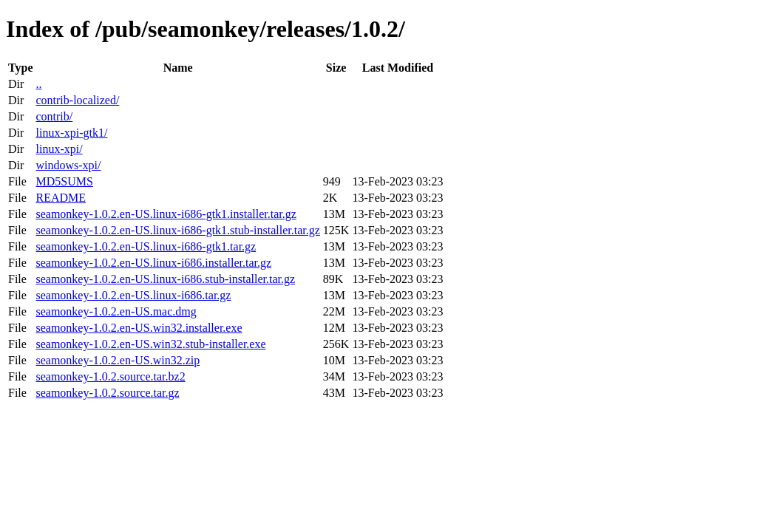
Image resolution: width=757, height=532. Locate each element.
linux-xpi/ (59, 149)
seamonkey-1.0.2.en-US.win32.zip (118, 360)
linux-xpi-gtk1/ (71, 133)
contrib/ (54, 116)
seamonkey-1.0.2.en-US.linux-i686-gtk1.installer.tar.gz (166, 214)
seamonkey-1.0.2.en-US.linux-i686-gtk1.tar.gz (146, 246)
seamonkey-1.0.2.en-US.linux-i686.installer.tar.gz (153, 263)
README (61, 198)
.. (38, 84)
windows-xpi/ (68, 165)
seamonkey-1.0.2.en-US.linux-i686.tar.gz (133, 295)
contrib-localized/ (77, 100)
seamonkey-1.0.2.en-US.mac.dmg (116, 311)
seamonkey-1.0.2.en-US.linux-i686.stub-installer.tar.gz (165, 279)
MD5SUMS (64, 181)
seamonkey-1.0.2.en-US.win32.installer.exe (139, 328)
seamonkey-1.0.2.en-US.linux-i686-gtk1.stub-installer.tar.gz (177, 230)
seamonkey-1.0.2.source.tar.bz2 (110, 376)
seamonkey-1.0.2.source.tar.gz (107, 393)
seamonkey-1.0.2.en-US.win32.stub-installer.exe (150, 344)
